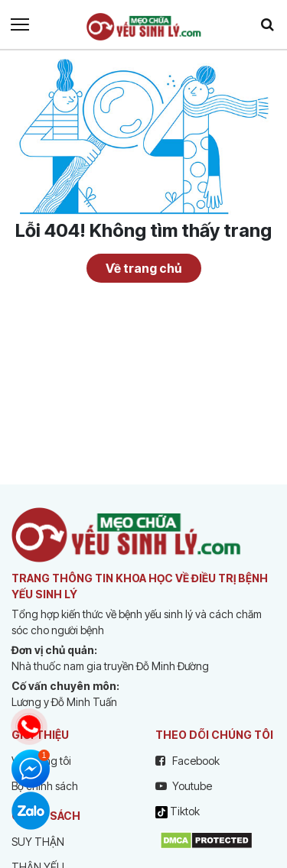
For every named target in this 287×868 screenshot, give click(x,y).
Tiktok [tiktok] (178, 811)
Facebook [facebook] (188, 761)
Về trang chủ (143, 268)
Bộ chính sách (45, 786)
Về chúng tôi (41, 761)
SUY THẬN (38, 842)
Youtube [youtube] (184, 786)
